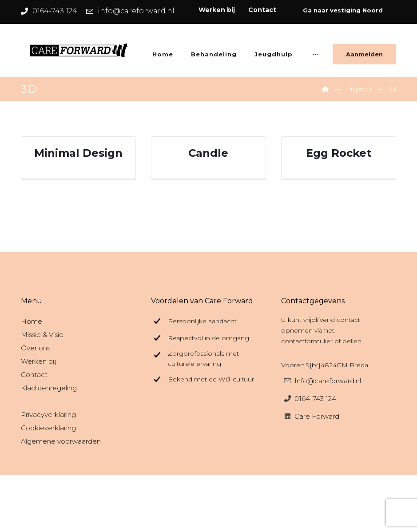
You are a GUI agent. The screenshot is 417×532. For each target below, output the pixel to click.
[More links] (316, 57)
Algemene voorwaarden (61, 441)
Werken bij (38, 361)
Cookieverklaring (48, 428)
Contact (34, 375)
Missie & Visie (42, 335)
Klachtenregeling (49, 388)
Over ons (36, 348)
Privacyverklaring (48, 415)
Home (32, 321)
